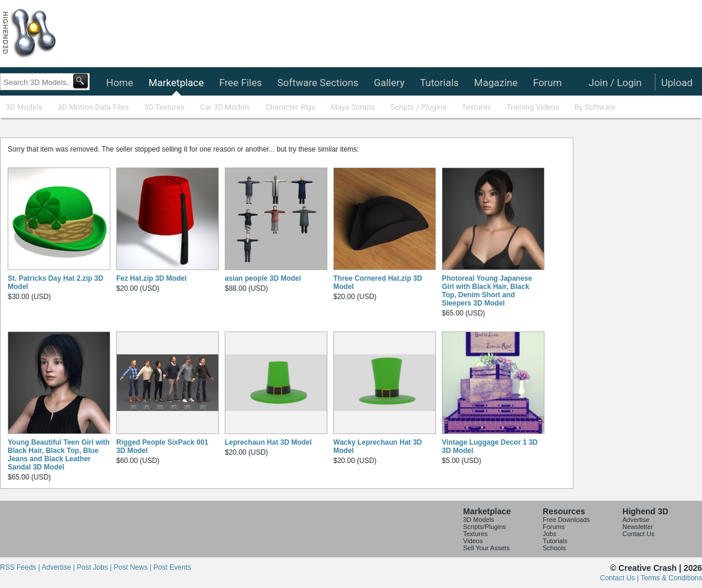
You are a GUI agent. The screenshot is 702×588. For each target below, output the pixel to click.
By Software (595, 107)
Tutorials (439, 83)
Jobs (550, 534)
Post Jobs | (95, 567)
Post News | (134, 567)
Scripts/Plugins (485, 527)
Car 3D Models (225, 107)
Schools (554, 548)
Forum (547, 83)
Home (120, 83)
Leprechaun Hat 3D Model (268, 442)
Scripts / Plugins (419, 107)
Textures (477, 107)
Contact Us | (620, 578)
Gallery (389, 83)
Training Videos (533, 107)
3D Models (24, 107)
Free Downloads (566, 520)
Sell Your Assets (486, 548)
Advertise (636, 520)
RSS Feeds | (21, 567)
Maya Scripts (353, 107)
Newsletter (638, 527)
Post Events (172, 567)
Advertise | (59, 567)
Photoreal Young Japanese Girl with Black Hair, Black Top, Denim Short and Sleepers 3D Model (487, 291)
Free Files (240, 83)
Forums (554, 527)
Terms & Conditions (671, 578)
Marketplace (176, 83)
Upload (677, 83)
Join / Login (615, 83)
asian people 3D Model (263, 278)
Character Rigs (291, 107)
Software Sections (318, 83)
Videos (473, 541)
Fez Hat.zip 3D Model (151, 278)
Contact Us (638, 534)
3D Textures (164, 107)
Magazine (496, 83)
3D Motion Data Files (93, 107)
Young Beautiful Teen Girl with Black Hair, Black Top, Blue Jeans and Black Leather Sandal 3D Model (59, 455)
